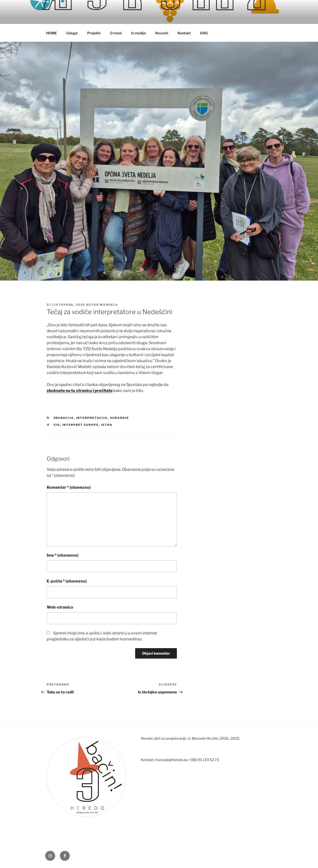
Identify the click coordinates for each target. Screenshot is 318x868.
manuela (109, 305)
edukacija (64, 418)
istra (107, 425)
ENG (204, 33)
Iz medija (139, 33)
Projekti (94, 33)
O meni (116, 33)
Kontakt (184, 33)
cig (57, 425)
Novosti (162, 33)
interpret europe (81, 425)
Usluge (72, 33)
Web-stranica (60, 607)
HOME (52, 33)
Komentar (69, 487)
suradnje (120, 418)
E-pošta (67, 581)
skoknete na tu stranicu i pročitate (80, 391)
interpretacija (92, 418)
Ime (63, 555)
